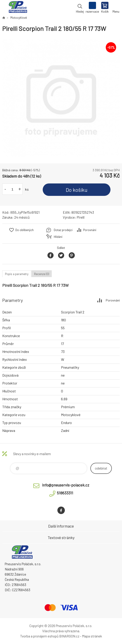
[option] (61, 98)
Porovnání (90, 230)
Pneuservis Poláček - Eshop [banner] (18, 8)
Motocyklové (19, 18)
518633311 (65, 493)
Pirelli (81, 217)
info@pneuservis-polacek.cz (66, 485)
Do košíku (77, 190)
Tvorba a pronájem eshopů (39, 636)
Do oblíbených (25, 230)
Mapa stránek (92, 636)
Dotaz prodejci (63, 230)
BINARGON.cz (69, 636)
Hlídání (58, 237)
